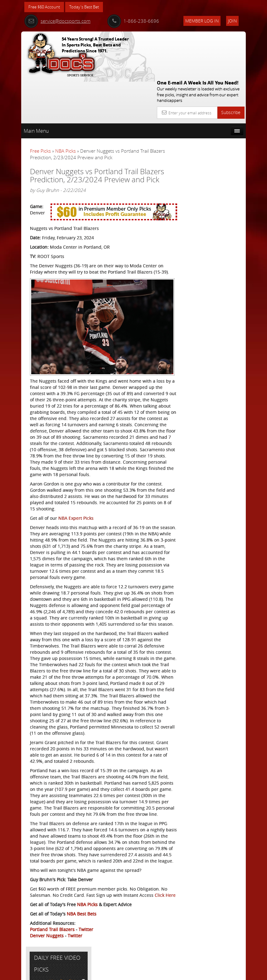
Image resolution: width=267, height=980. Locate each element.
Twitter (86, 945)
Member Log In (202, 21)
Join (232, 21)
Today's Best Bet (89, 7)
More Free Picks (218, 133)
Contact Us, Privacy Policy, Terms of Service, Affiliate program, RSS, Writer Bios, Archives (171, 973)
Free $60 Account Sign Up (214, 254)
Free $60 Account (46, 7)
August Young (219, 199)
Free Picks (40, 106)
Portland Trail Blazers (52, 945)
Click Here (40, 910)
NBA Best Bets (82, 929)
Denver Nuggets (47, 951)
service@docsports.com (57, 21)
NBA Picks (66, 106)
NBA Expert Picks (76, 490)
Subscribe (231, 67)
